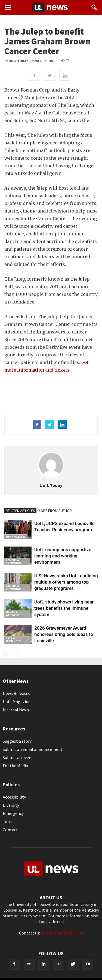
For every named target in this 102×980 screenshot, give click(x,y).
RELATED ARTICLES (20, 511)
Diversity (11, 805)
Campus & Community (14, 561)
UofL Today (18, 61)
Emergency (13, 813)
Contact (10, 830)
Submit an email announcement (33, 749)
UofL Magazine (17, 702)
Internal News (16, 710)
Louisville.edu (51, 921)
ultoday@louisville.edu (62, 933)
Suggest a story (17, 741)
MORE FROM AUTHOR (55, 511)
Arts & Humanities (14, 640)
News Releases (16, 537)
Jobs (7, 821)
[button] (94, 7)
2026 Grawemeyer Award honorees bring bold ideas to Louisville (64, 634)
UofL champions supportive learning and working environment (63, 556)
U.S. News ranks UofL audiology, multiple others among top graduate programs (68, 582)
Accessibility (14, 797)
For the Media (15, 766)
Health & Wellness (12, 614)
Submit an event (18, 757)
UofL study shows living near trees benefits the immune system (64, 608)
